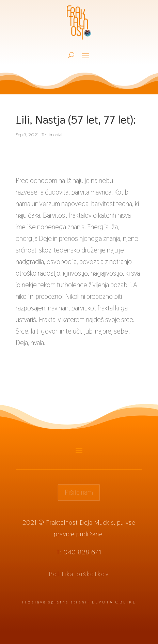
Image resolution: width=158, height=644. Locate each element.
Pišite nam (79, 492)
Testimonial (52, 135)
